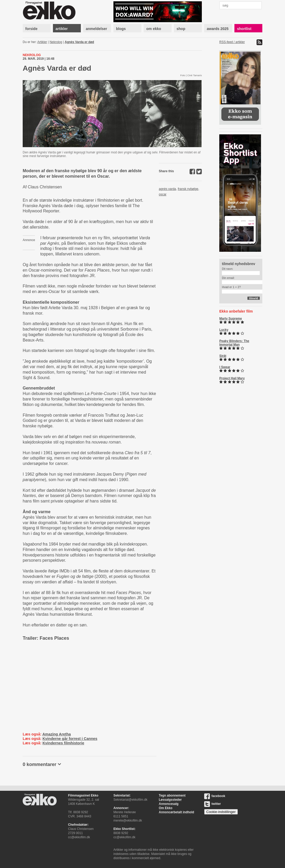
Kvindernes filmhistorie (63, 743)
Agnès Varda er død (79, 42)
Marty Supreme (231, 319)
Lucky (224, 330)
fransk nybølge (188, 189)
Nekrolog (56, 42)
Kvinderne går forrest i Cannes (70, 739)
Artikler (42, 42)
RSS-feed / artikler (232, 42)
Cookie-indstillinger (221, 812)
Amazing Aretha (56, 734)
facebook (215, 796)
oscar (163, 194)
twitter (213, 804)
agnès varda (167, 189)
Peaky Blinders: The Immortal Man (234, 343)
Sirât (223, 356)
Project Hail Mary (232, 378)
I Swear (225, 367)
